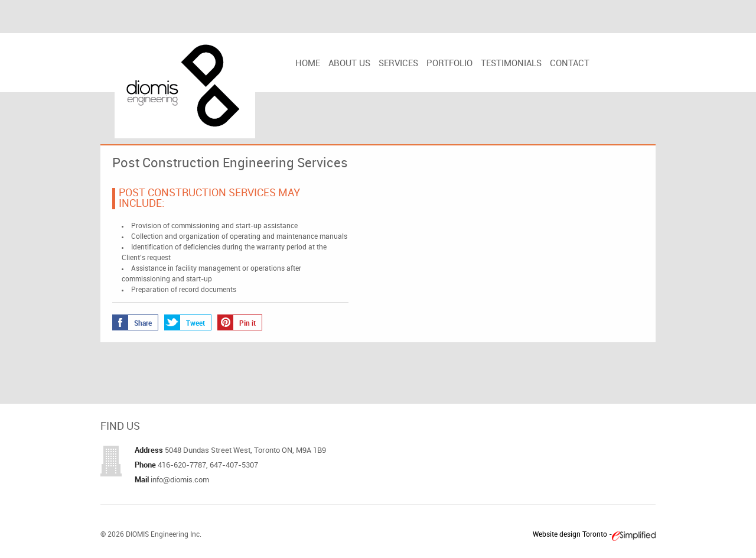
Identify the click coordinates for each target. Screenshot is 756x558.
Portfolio (449, 64)
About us (349, 64)
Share (132, 322)
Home (308, 64)
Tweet (185, 322)
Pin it (237, 322)
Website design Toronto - (572, 535)
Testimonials (511, 64)
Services (398, 64)
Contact (570, 64)
